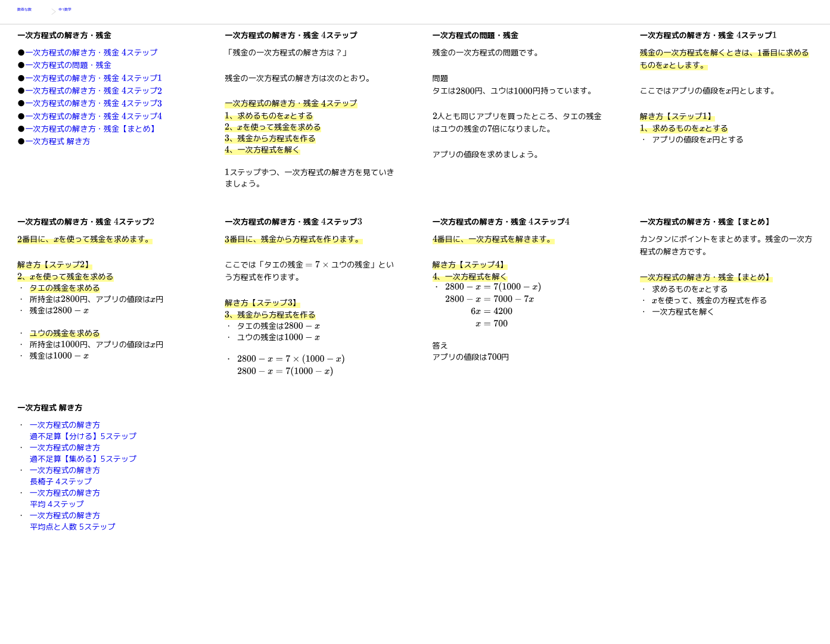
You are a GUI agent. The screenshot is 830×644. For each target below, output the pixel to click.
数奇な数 (33, 12)
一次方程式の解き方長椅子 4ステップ (65, 476)
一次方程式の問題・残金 (68, 65)
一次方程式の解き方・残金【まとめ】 (92, 129)
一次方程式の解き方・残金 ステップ (91, 52)
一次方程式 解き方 (57, 141)
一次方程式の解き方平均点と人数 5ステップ (73, 521)
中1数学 (73, 12)
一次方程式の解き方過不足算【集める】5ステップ (83, 453)
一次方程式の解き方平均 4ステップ (65, 498)
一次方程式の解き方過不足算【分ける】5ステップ (83, 430)
